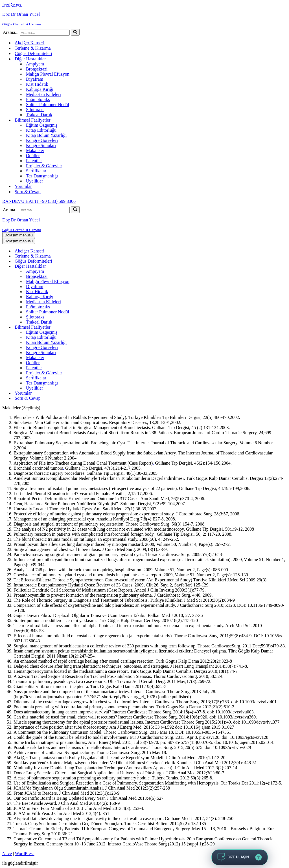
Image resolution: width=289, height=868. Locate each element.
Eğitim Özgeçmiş (42, 125)
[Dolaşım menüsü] (19, 235)
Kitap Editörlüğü (41, 130)
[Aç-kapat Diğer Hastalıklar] (101, 266)
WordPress (25, 853)
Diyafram (35, 79)
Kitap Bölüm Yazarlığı (46, 135)
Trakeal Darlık (39, 115)
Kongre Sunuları (41, 145)
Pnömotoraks (38, 99)
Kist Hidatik (37, 84)
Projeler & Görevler (44, 166)
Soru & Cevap (28, 192)
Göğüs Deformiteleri (33, 53)
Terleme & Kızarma (33, 48)
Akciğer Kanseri (29, 43)
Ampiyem (35, 64)
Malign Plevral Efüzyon (48, 74)
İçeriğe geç (12, 5)
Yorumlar (23, 186)
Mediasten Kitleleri (43, 94)
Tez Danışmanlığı (42, 176)
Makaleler (35, 150)
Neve (7, 853)
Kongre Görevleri (42, 140)
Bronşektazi (37, 69)
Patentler (34, 161)
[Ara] (45, 33)
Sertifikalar (36, 171)
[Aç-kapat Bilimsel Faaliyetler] (101, 327)
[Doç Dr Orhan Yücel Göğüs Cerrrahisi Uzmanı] (144, 19)
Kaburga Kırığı (40, 89)
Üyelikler (34, 181)
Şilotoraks (35, 110)
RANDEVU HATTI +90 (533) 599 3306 (39, 201)
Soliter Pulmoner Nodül (48, 105)
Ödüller (33, 156)
